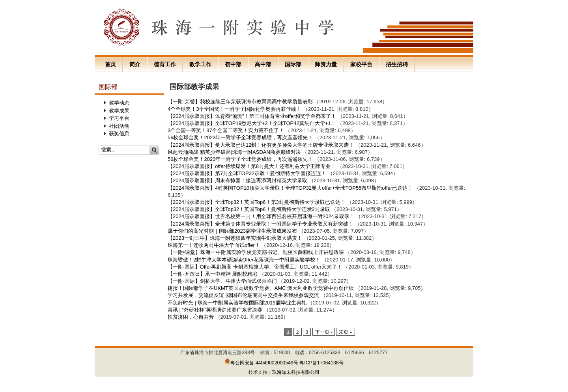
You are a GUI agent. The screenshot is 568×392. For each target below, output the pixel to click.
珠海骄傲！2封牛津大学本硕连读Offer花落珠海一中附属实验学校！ (244, 260)
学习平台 (119, 118)
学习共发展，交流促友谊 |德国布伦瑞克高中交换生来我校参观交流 (243, 295)
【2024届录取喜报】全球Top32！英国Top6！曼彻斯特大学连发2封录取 (249, 209)
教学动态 (119, 103)
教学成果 (119, 111)
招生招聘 (397, 64)
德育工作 (165, 64)
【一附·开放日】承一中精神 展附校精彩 (213, 274)
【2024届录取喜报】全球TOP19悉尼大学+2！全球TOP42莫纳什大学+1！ (252, 123)
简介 (135, 64)
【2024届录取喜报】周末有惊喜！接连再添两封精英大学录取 (237, 180)
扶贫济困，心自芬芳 (191, 317)
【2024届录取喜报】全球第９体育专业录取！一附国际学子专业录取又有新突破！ (261, 224)
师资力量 (326, 64)
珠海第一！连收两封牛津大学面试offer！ (214, 245)
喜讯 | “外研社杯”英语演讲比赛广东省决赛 (216, 310)
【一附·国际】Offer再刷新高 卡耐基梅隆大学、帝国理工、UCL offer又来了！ (255, 267)
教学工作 (200, 64)
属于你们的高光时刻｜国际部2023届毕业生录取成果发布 (232, 231)
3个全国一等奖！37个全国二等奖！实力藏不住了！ (226, 130)
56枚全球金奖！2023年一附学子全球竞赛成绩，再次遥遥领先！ (240, 137)
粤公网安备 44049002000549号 (261, 363)
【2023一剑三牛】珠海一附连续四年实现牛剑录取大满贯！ (235, 238)
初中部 (233, 64)
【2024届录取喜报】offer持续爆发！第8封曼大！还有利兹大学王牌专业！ (252, 166)
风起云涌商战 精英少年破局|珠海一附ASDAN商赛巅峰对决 (234, 152)
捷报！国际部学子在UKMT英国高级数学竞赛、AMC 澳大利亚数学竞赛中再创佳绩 (261, 288)
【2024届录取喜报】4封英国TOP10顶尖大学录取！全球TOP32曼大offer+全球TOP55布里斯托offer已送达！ (290, 188)
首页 (110, 64)
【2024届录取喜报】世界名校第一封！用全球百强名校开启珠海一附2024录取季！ (261, 216)
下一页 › (324, 332)
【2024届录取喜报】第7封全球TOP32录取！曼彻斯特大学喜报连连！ (247, 173)
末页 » (346, 332)
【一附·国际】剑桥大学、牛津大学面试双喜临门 (222, 281)
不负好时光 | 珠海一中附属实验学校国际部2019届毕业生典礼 (237, 303)
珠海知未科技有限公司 (296, 372)
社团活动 (119, 126)
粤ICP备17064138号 (321, 363)
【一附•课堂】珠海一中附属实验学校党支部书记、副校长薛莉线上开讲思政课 (256, 252)
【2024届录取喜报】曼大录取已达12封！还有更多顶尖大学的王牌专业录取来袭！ (261, 145)
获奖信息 (119, 133)
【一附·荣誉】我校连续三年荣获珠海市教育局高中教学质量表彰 (240, 102)
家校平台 (361, 64)
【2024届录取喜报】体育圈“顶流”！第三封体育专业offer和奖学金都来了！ (252, 116)
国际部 (293, 64)
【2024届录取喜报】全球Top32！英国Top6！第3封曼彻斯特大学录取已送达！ (257, 202)
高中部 (263, 64)
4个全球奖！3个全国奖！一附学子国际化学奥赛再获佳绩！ (234, 109)
